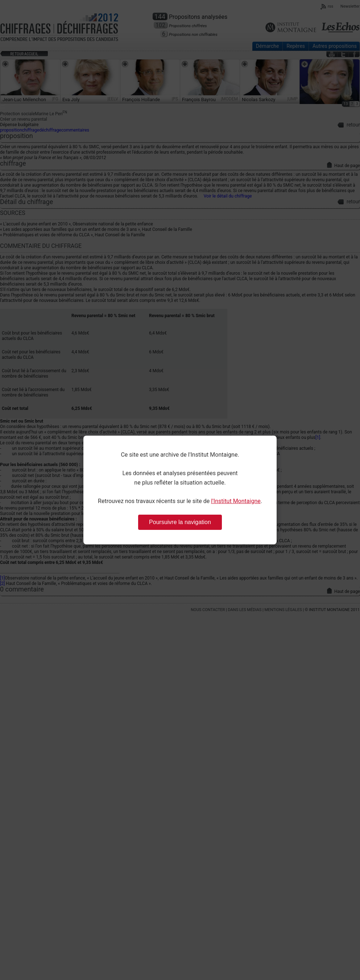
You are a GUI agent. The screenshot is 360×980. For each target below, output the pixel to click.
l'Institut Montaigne (236, 501)
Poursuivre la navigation (180, 522)
